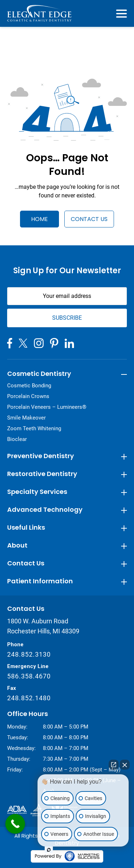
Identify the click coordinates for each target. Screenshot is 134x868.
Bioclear (17, 439)
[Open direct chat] (114, 765)
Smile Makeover (26, 418)
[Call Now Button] (15, 824)
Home (39, 219)
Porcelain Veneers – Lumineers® (47, 407)
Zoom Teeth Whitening (34, 428)
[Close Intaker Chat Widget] (125, 765)
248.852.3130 (29, 654)
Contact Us (89, 219)
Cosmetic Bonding (29, 386)
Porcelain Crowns (28, 396)
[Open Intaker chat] (49, 850)
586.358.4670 (29, 676)
